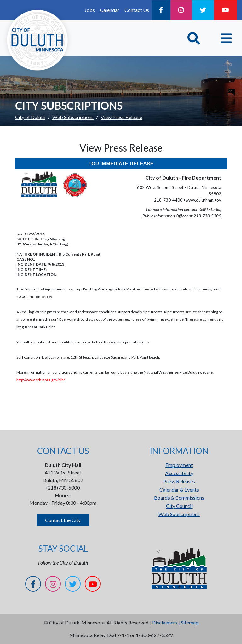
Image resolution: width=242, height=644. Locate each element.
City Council (179, 506)
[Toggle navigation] (226, 38)
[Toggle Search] (194, 38)
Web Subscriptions (73, 117)
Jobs (90, 10)
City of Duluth (30, 117)
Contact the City (63, 520)
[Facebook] (161, 10)
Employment (179, 465)
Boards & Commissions (179, 498)
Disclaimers (165, 622)
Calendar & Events (179, 489)
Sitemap (190, 622)
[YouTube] (225, 10)
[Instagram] (181, 10)
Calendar (110, 10)
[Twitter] (203, 10)
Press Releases (179, 481)
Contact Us (137, 10)
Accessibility (179, 473)
